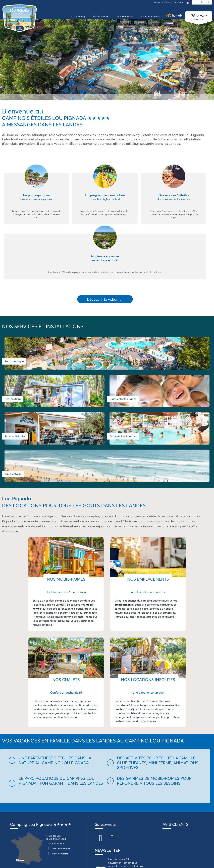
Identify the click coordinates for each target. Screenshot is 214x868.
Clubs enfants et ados (175, 358)
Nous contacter (57, 772)
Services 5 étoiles (15, 392)
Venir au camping (58, 767)
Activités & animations (88, 392)
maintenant (199, 17)
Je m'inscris (113, 805)
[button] (56, 678)
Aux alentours (153, 392)
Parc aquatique (14, 358)
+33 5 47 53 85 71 (56, 762)
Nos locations (118, 358)
